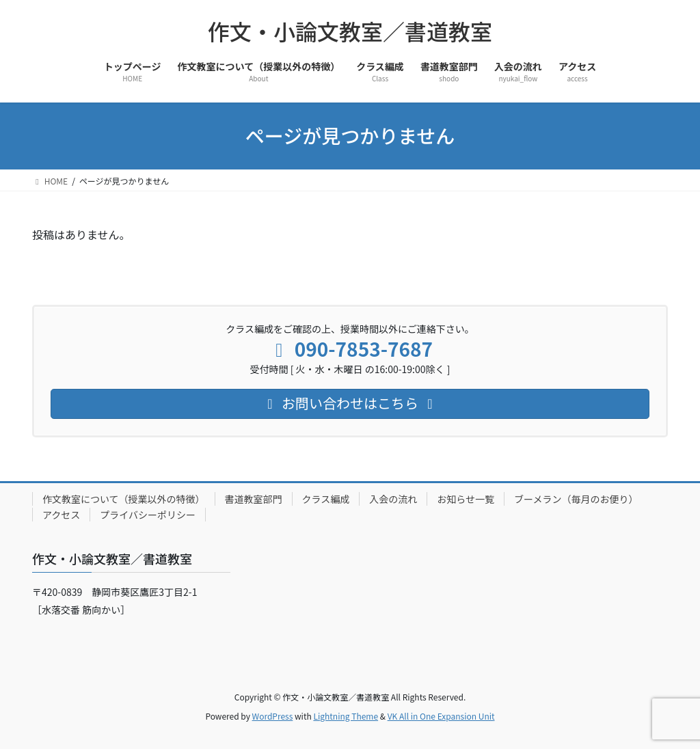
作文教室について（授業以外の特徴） (124, 499)
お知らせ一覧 (466, 499)
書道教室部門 (254, 499)
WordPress (273, 716)
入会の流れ (393, 499)
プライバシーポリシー (148, 515)
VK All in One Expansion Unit (441, 716)
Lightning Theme (346, 716)
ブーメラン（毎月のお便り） (576, 499)
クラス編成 (326, 499)
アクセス (61, 515)
